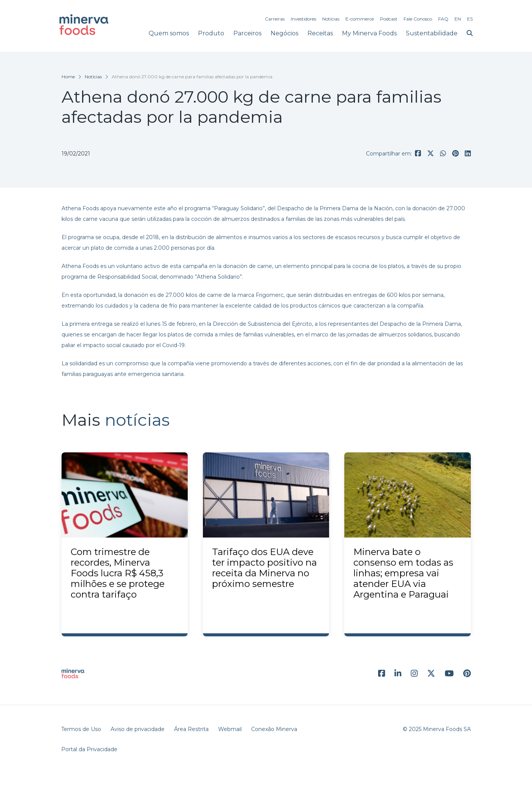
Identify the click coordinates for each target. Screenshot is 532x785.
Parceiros (247, 33)
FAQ (443, 19)
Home (68, 77)
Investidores (303, 19)
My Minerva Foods (369, 33)
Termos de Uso (81, 729)
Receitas (320, 33)
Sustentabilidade (432, 33)
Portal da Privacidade (89, 749)
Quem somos (169, 33)
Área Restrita (191, 729)
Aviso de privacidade (138, 729)
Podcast (389, 19)
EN (458, 19)
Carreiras (275, 19)
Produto (211, 33)
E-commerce (360, 19)
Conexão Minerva (274, 729)
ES (470, 19)
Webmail (230, 729)
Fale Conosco (418, 19)
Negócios (284, 33)
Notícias (331, 19)
